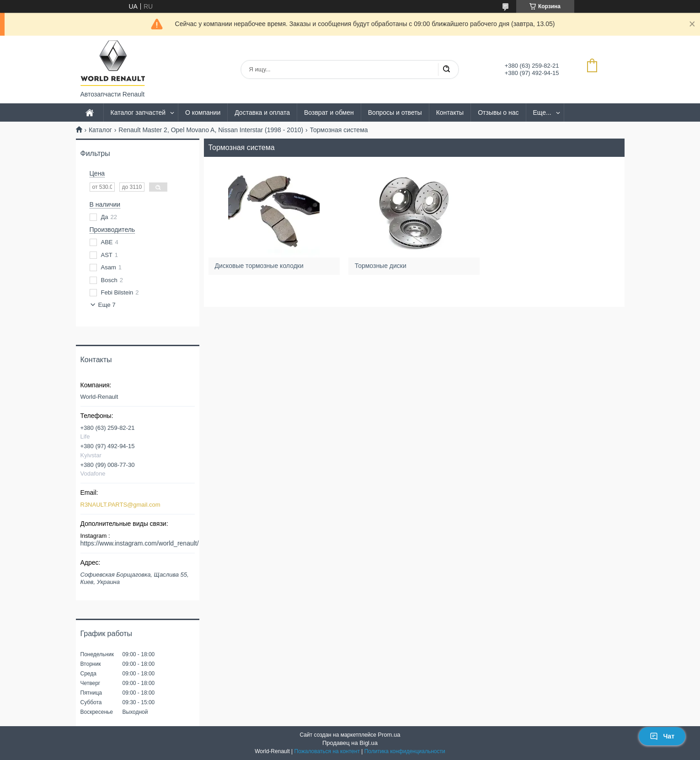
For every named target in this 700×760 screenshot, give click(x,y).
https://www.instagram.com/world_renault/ (140, 543)
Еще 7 (107, 305)
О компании (203, 112)
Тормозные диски (382, 266)
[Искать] (446, 70)
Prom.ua (389, 735)
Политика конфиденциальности (405, 751)
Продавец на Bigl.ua (350, 743)
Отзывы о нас (498, 112)
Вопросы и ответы (395, 112)
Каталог (100, 130)
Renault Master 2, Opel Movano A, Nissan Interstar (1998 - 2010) (211, 130)
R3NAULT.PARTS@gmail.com (120, 505)
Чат (662, 736)
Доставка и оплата (262, 112)
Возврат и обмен (329, 112)
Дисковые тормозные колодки (260, 266)
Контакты (450, 112)
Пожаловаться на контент (327, 751)
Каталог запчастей (138, 112)
